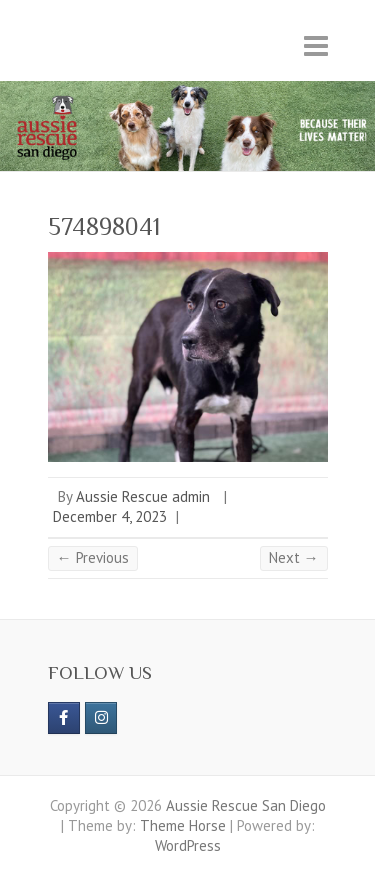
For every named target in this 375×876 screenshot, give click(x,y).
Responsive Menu (316, 45)
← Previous (93, 557)
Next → (294, 557)
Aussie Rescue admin (143, 496)
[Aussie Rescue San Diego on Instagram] (101, 718)
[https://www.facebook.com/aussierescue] (64, 718)
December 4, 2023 (110, 516)
